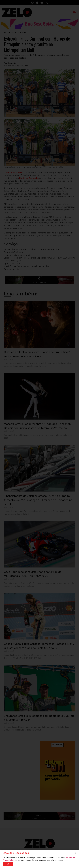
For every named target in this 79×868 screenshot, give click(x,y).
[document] (39, 434)
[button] (76, 853)
